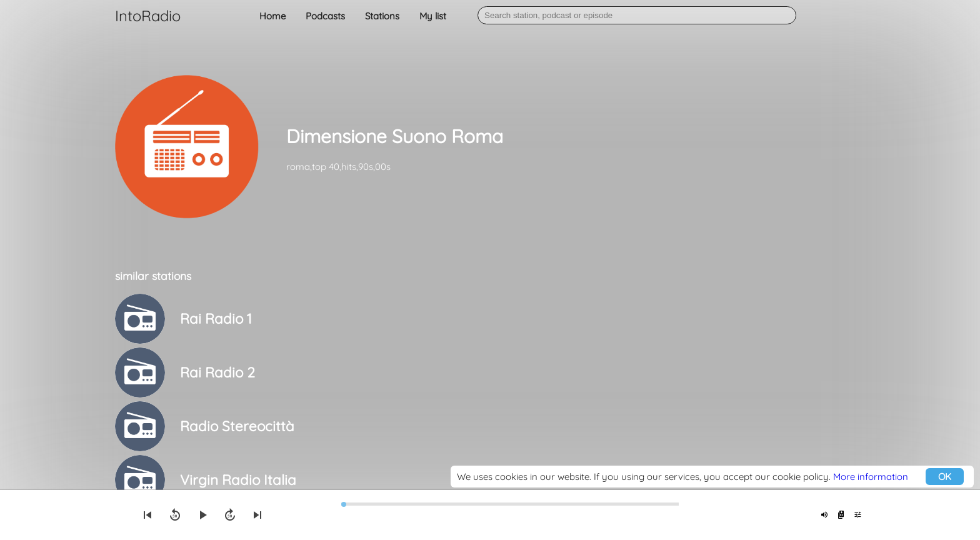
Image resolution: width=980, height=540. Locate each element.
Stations (382, 16)
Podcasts (325, 16)
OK (945, 477)
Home (272, 16)
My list (433, 16)
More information (871, 477)
